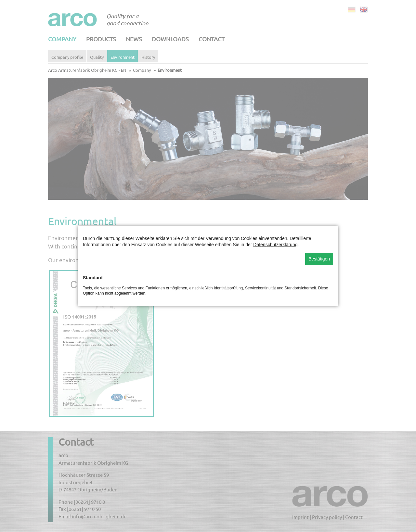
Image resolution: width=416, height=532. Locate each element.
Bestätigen (319, 259)
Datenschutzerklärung (275, 245)
